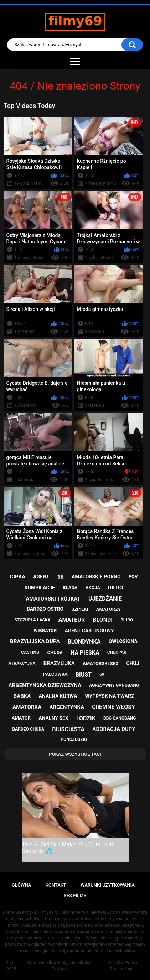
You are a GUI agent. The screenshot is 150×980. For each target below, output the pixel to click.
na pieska (85, 653)
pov (133, 577)
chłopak (117, 652)
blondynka (84, 642)
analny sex (53, 718)
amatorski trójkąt (53, 599)
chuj (133, 663)
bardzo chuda (28, 729)
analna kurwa (58, 696)
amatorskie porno (96, 577)
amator (21, 718)
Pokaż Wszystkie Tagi (75, 754)
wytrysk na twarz (109, 696)
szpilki (80, 609)
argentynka (67, 707)
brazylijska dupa (35, 641)
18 (60, 577)
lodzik (86, 718)
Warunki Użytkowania (108, 885)
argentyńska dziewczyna (45, 685)
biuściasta (68, 729)
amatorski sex (100, 664)
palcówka (55, 674)
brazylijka (59, 663)
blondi (103, 620)
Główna (21, 885)
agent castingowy (89, 631)
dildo (115, 588)
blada (70, 588)
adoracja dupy (114, 729)
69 (102, 674)
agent (41, 577)
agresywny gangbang (114, 685)
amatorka (27, 707)
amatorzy (108, 609)
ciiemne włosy (113, 707)
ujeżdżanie (105, 599)
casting (30, 652)
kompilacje (40, 588)
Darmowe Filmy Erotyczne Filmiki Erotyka (59, 966)
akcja (93, 588)
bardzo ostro (45, 609)
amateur (72, 620)
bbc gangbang (120, 718)
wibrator (45, 631)
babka (22, 696)
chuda (55, 653)
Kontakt (56, 885)
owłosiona (123, 641)
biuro (127, 620)
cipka (18, 577)
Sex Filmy (75, 896)
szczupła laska (33, 620)
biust (84, 675)
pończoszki (74, 739)
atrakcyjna (22, 663)
